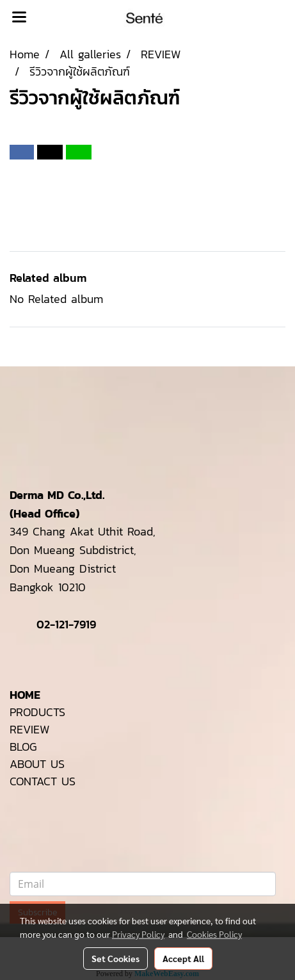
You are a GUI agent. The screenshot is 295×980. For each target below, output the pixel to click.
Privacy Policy (138, 934)
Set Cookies (116, 958)
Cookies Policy (214, 934)
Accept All (183, 958)
